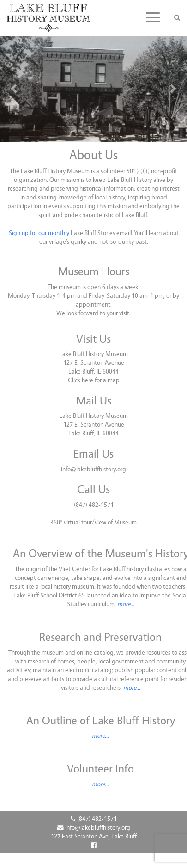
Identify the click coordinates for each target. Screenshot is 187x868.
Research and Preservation (100, 637)
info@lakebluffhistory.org (93, 469)
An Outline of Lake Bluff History (101, 721)
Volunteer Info (100, 769)
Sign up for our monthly (39, 233)
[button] (14, 89)
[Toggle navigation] (153, 17)
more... (126, 604)
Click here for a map (94, 380)
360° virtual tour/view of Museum (93, 522)
